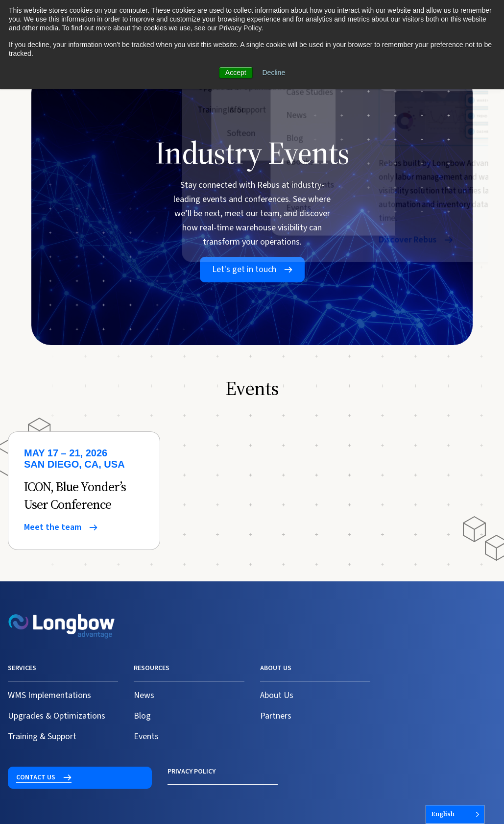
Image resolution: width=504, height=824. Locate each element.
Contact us (414, 674)
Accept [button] (236, 73)
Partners (276, 716)
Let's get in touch (244, 269)
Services (22, 668)
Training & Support (42, 737)
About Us (277, 695)
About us (276, 668)
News (144, 695)
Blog (142, 716)
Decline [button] (274, 73)
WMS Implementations (49, 695)
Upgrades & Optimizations (57, 716)
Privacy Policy (32, 772)
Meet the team (53, 527)
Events (146, 737)
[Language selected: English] (455, 814)
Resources (152, 668)
